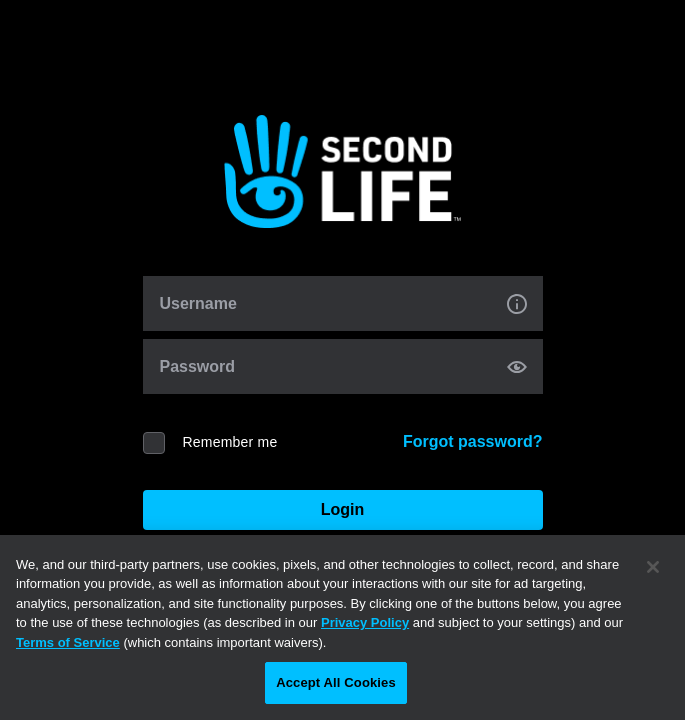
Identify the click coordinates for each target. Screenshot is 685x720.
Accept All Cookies (336, 682)
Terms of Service (68, 642)
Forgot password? (473, 441)
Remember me (230, 442)
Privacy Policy (365, 622)
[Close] (653, 567)
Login (343, 509)
